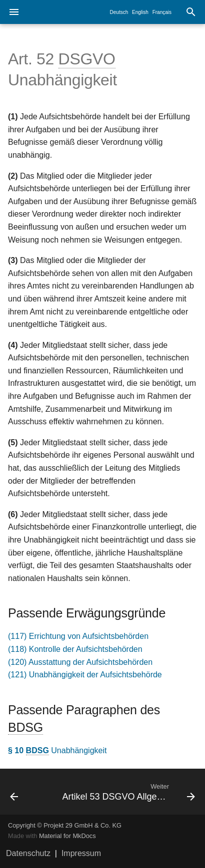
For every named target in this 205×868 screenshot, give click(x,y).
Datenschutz (28, 853)
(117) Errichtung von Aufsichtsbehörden (78, 636)
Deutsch (119, 12)
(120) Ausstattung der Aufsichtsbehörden (80, 662)
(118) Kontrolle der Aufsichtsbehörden (75, 649)
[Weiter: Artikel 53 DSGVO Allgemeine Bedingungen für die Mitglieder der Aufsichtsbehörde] (128, 792)
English (140, 12)
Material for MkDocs (67, 836)
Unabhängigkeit (57, 751)
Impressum (81, 853)
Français (162, 12)
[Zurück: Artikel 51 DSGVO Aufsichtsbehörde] (27, 792)
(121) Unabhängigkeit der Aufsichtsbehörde (85, 675)
